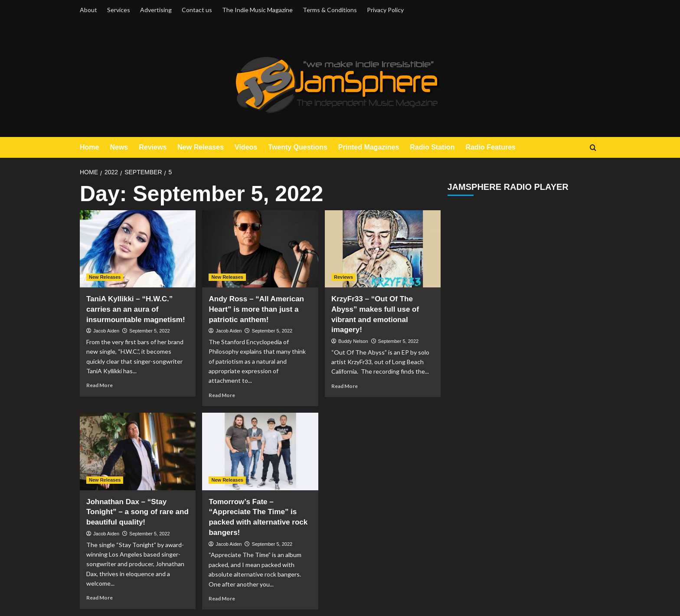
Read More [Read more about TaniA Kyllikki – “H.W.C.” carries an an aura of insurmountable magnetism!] (100, 385)
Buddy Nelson (353, 341)
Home (89, 147)
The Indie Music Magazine (257, 10)
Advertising (156, 10)
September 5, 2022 (150, 331)
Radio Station (432, 147)
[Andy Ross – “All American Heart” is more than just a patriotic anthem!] (260, 249)
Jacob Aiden (106, 331)
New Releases (201, 147)
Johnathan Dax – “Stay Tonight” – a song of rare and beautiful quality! (137, 512)
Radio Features (490, 147)
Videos (246, 147)
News (119, 147)
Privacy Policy (385, 10)
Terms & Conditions (330, 10)
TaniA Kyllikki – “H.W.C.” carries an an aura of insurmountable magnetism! (136, 309)
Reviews (153, 147)
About (88, 10)
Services (119, 10)
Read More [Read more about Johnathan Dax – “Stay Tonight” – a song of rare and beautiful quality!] (100, 598)
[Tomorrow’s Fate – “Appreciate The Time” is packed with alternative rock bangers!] (260, 451)
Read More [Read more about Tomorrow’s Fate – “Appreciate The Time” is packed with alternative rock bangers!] (222, 598)
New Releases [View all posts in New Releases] (105, 277)
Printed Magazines (369, 147)
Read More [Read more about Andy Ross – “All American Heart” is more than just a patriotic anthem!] (222, 395)
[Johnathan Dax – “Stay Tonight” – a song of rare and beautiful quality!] (138, 451)
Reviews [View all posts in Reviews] (343, 277)
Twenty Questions (298, 147)
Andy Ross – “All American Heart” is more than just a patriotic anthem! (256, 309)
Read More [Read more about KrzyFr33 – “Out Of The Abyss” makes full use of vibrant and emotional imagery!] (345, 386)
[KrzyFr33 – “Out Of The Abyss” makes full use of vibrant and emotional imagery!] (383, 249)
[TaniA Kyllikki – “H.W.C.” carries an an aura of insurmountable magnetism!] (138, 249)
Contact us (197, 10)
